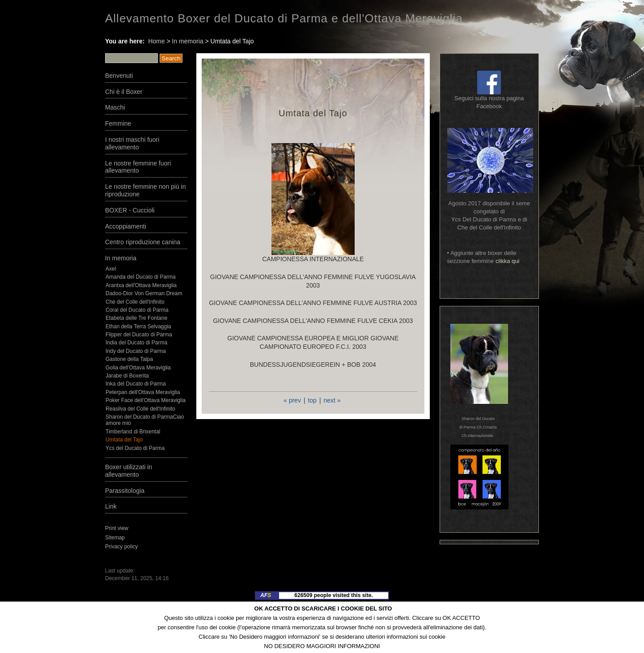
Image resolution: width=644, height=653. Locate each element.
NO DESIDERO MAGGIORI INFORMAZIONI (322, 646)
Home (156, 41)
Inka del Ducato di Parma (136, 384)
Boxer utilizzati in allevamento (129, 471)
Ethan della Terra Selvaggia (138, 326)
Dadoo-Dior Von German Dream (144, 293)
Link (111, 506)
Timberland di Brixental (133, 432)
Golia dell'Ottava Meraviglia (138, 368)
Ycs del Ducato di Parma (135, 448)
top (312, 400)
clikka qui (507, 261)
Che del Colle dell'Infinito (135, 302)
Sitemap (115, 538)
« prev (292, 400)
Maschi (115, 107)
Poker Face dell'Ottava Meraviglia (146, 400)
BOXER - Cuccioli (130, 210)
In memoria (188, 41)
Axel (111, 269)
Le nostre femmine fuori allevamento (138, 167)
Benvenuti (119, 76)
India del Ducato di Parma (136, 343)
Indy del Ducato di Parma (136, 351)
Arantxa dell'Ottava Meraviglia (141, 285)
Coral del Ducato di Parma (137, 310)
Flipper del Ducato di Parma (139, 335)
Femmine (118, 123)
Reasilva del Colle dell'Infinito (140, 409)
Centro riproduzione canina (143, 242)
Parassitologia (125, 491)
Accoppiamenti (126, 226)
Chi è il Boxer (124, 92)
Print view (117, 528)
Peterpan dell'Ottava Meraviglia (143, 392)
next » (332, 400)
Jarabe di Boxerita (127, 376)
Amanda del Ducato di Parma (141, 277)
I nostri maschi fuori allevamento (132, 143)
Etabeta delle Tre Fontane (136, 318)
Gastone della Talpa (129, 359)
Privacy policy (121, 547)
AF (266, 595)
